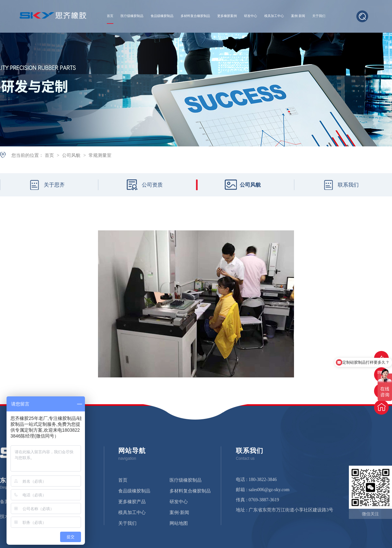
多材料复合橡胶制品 (195, 16)
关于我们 (319, 16)
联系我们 (348, 185)
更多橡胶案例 (227, 16)
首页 (110, 16)
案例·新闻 (298, 16)
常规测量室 (100, 155)
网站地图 (179, 523)
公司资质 (152, 185)
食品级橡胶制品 (162, 16)
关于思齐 (54, 185)
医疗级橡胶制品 (132, 16)
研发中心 (251, 16)
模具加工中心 (274, 16)
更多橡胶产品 (132, 502)
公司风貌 (72, 155)
